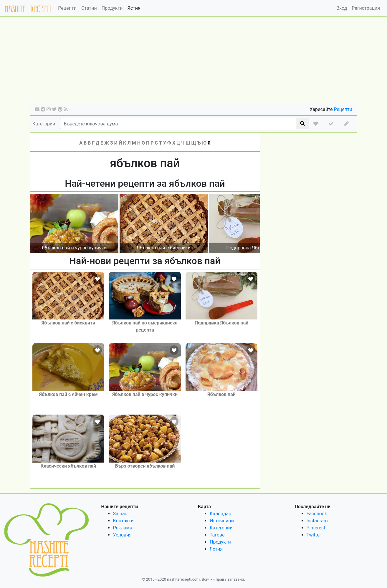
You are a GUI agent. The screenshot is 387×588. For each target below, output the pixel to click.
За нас (120, 514)
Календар (220, 514)
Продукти (112, 8)
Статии (89, 8)
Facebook (317, 514)
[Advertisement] (193, 62)
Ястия (134, 8)
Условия (122, 535)
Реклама (123, 528)
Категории (44, 124)
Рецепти (67, 8)
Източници (222, 521)
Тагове (217, 535)
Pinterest (316, 528)
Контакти (123, 521)
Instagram (317, 521)
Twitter (314, 535)
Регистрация (366, 8)
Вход (342, 8)
